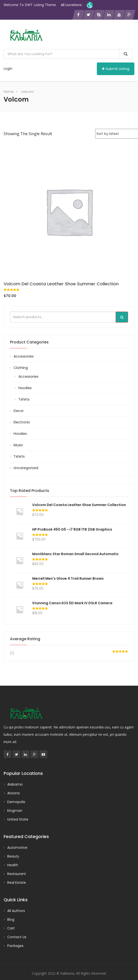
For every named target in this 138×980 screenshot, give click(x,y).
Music (18, 445)
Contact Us (17, 937)
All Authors (16, 911)
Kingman (15, 811)
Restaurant (17, 874)
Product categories (29, 342)
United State (18, 819)
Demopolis (16, 802)
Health (13, 865)
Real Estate (17, 883)
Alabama (15, 784)
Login (8, 69)
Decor (19, 411)
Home (9, 92)
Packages (15, 946)
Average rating (25, 639)
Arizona (13, 793)
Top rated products (30, 491)
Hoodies (25, 388)
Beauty (13, 856)
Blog (11, 919)
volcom (27, 92)
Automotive (17, 848)
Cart (11, 928)
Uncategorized (26, 468)
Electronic (22, 422)
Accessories (24, 356)
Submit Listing (116, 69)
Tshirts (24, 399)
